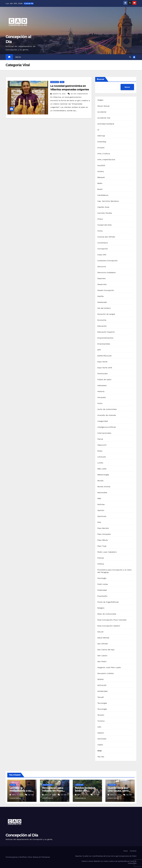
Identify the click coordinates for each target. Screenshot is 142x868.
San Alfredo (103, 644)
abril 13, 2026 (18, 795)
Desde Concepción (106, 290)
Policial (101, 558)
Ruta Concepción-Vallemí (109, 626)
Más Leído (102, 469)
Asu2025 (101, 165)
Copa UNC (102, 255)
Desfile (101, 296)
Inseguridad (103, 421)
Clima (100, 231)
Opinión (101, 510)
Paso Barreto (103, 528)
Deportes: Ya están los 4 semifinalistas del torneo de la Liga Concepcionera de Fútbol (106, 856)
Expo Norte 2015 (105, 368)
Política (101, 564)
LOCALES (102, 457)
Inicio (18, 57)
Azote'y (101, 171)
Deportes (101, 278)
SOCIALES (102, 685)
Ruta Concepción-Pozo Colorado (112, 620)
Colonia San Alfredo (106, 237)
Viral (62, 82)
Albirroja (101, 136)
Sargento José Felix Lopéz (109, 667)
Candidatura (103, 195)
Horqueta (102, 397)
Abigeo (100, 100)
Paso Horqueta (104, 534)
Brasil (100, 189)
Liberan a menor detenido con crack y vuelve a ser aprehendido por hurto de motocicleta (109, 862)
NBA (99, 498)
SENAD (101, 679)
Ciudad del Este (105, 225)
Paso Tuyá (102, 546)
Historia (101, 391)
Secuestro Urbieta (106, 673)
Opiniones (102, 516)
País (99, 522)
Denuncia (102, 267)
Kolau (100, 451)
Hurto (100, 403)
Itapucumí (102, 445)
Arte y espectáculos (106, 159)
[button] (130, 57)
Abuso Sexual (103, 106)
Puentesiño (102, 596)
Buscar (101, 79)
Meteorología (103, 475)
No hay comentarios (79, 94)
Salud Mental (103, 638)
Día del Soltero (104, 308)
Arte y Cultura (104, 154)
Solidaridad (102, 691)
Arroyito (101, 148)
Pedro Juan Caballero (107, 552)
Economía (102, 320)
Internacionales (104, 433)
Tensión (101, 715)
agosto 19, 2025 (59, 94)
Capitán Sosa (103, 207)
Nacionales (55, 82)
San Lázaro (102, 656)
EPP (99, 350)
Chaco (100, 219)
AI (98, 130)
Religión (101, 608)
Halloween (102, 385)
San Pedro (102, 661)
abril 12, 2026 (83, 795)
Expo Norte (102, 362)
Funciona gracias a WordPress (16, 857)
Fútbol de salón (104, 380)
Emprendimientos (105, 338)
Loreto (100, 463)
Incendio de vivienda (107, 415)
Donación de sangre (106, 314)
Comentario (103, 243)
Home (126, 851)
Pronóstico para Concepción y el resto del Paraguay (115, 571)
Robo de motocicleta (107, 614)
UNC (99, 727)
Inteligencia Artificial (107, 427)
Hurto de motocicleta (107, 409)
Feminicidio (103, 374)
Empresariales (104, 344)
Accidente (102, 112)
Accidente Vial (104, 118)
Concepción (103, 249)
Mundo (100, 481)
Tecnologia (102, 703)
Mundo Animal (104, 487)
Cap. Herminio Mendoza (108, 201)
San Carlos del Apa (106, 650)
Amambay (102, 142)
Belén (100, 183)
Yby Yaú (101, 757)
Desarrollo (102, 284)
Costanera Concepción (108, 261)
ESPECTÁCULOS (105, 356)
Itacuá (100, 439)
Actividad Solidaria (106, 124)
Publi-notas (103, 584)
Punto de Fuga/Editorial (108, 602)
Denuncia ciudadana (107, 272)
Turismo (101, 721)
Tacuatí (101, 697)
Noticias (101, 504)
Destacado (102, 302)
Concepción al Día (22, 835)
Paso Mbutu (103, 540)
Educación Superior (106, 332)
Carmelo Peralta (105, 213)
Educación (102, 326)
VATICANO (102, 739)
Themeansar (46, 857)
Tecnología (102, 709)
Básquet (101, 177)
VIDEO (100, 745)
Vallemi (101, 733)
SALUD (100, 632)
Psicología (102, 578)
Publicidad (102, 590)
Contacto (133, 851)
